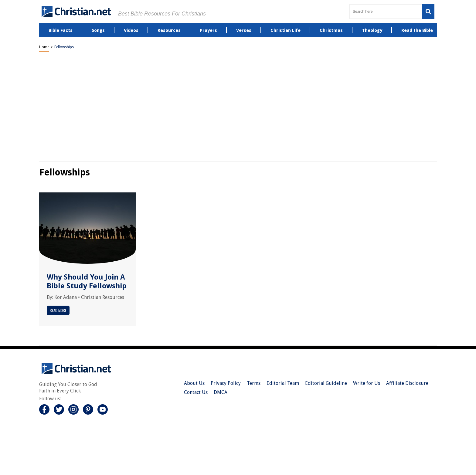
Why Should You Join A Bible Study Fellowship (87, 282)
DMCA (221, 392)
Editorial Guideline (326, 383)
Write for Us (367, 383)
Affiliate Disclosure (407, 383)
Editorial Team (283, 383)
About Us (194, 383)
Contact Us (196, 392)
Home (44, 47)
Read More (58, 310)
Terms (254, 383)
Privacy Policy (226, 383)
